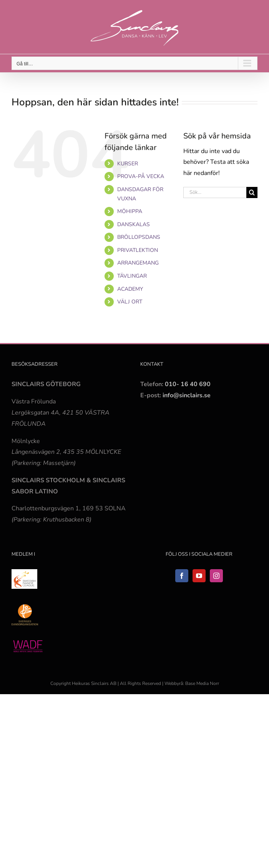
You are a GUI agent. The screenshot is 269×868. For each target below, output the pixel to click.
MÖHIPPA (130, 211)
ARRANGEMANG (138, 263)
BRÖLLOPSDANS (139, 237)
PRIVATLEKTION (138, 250)
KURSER (128, 164)
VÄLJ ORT (130, 302)
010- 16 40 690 (188, 384)
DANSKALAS (134, 224)
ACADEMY (130, 289)
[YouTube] (199, 576)
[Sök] (252, 192)
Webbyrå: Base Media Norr (192, 683)
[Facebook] (182, 576)
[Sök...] (215, 192)
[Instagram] (216, 576)
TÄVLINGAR (132, 276)
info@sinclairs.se (186, 395)
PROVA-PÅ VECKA (141, 176)
